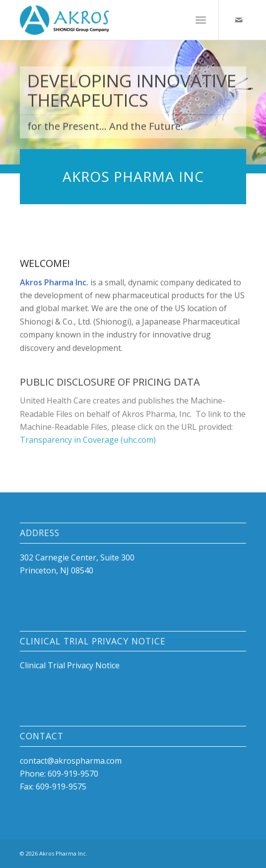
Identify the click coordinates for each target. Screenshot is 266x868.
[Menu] (201, 20)
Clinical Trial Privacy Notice (70, 665)
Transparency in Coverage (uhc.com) (88, 447)
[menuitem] (201, 20)
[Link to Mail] (239, 20)
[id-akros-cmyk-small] (110, 20)
